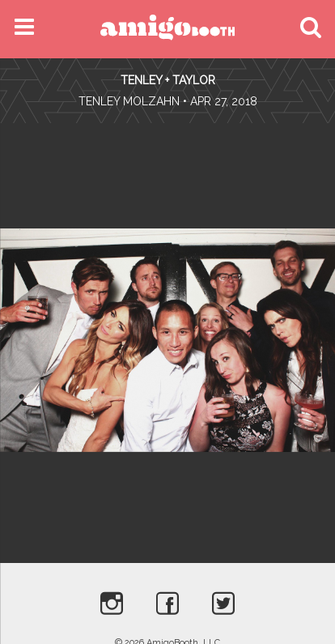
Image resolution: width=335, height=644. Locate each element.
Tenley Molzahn (129, 101)
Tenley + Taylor (168, 80)
